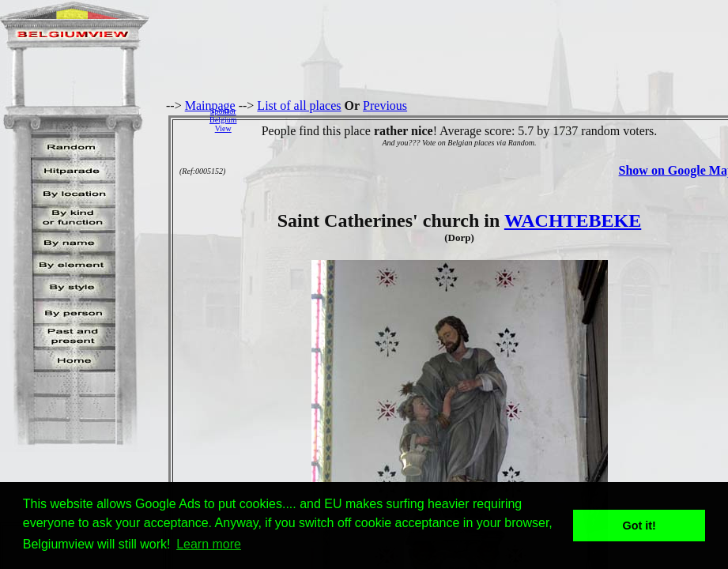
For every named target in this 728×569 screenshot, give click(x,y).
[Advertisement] (487, 119)
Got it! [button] (639, 526)
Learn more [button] (209, 544)
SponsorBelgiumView (223, 120)
